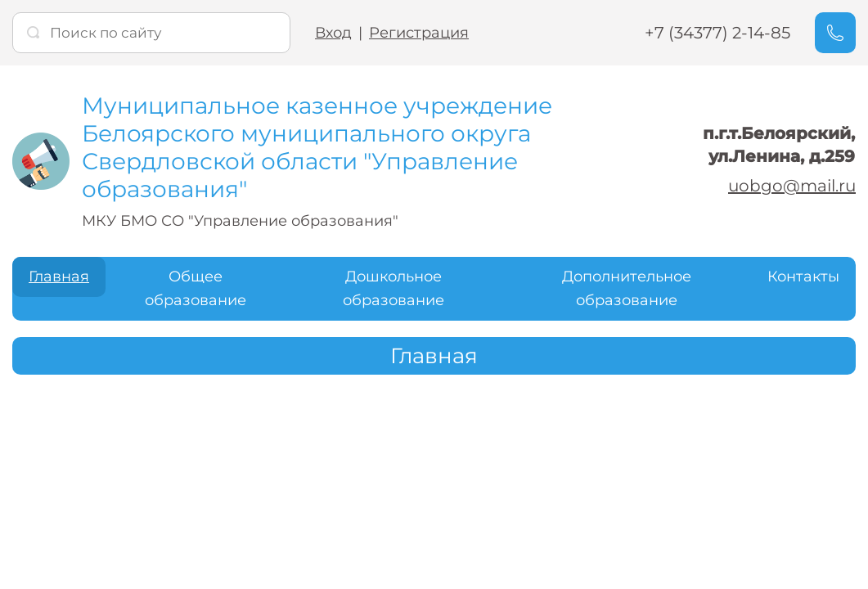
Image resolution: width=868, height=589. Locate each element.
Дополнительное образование (627, 288)
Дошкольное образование (394, 288)
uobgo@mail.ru (792, 186)
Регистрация (419, 33)
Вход (333, 33)
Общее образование (196, 288)
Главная (59, 277)
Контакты (803, 277)
